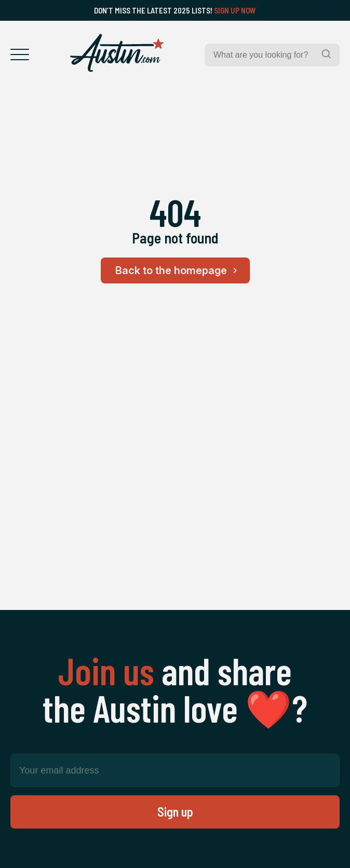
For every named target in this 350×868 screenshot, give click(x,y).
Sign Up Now (235, 10)
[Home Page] (117, 53)
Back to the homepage (178, 270)
